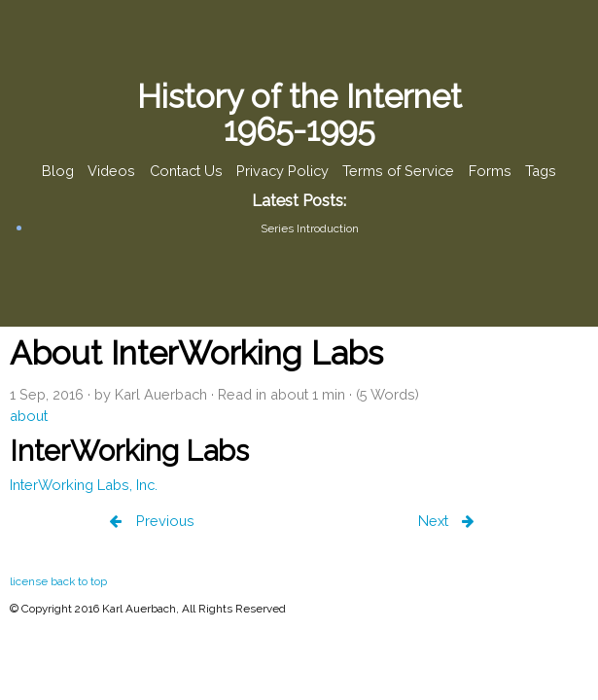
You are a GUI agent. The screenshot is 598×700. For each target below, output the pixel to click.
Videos (111, 172)
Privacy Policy (282, 172)
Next (435, 521)
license (29, 581)
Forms (490, 172)
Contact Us (186, 172)
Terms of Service (398, 172)
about (29, 416)
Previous (163, 521)
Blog (58, 172)
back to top (79, 581)
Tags (541, 172)
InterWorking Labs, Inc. (84, 485)
